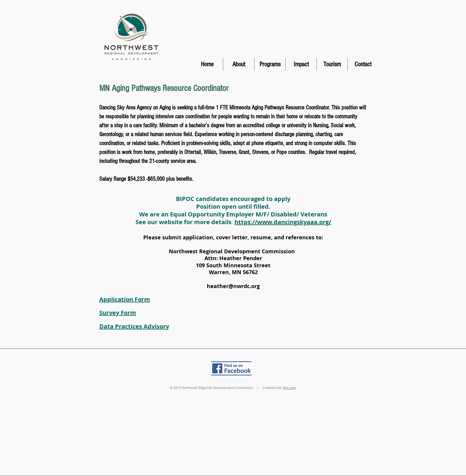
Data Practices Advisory (134, 326)
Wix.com (289, 388)
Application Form (125, 299)
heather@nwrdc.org (233, 286)
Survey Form (118, 313)
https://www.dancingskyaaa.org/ (283, 222)
